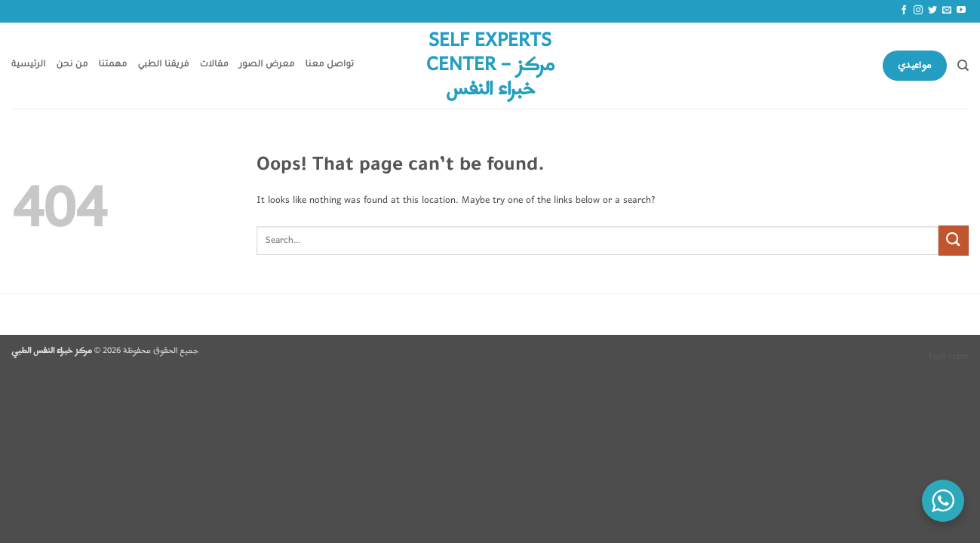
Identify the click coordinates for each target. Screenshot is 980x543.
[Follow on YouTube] (961, 11)
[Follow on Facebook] (904, 11)
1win (937, 357)
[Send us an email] (947, 11)
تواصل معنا (330, 65)
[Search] (963, 66)
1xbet (958, 357)
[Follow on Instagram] (918, 11)
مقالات (214, 65)
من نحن (72, 65)
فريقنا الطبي (164, 65)
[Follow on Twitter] (932, 11)
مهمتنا (113, 65)
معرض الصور (267, 65)
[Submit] (954, 240)
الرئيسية (29, 65)
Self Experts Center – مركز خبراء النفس (490, 66)
